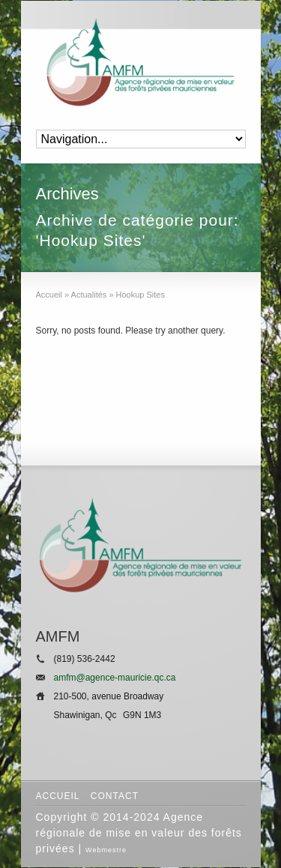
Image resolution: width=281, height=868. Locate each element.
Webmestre (106, 850)
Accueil (58, 796)
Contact (115, 796)
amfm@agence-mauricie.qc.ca (115, 678)
